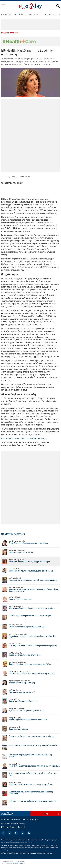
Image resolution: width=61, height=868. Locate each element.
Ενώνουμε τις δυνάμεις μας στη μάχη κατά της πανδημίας (28, 738)
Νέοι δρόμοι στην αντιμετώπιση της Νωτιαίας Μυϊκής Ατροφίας (27, 757)
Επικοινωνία (16, 819)
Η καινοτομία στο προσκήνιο (16, 599)
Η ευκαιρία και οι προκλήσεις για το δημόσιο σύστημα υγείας (29, 580)
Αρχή (46, 814)
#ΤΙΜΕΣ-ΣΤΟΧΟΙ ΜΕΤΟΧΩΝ (31, 14)
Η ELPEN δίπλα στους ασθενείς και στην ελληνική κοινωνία (29, 747)
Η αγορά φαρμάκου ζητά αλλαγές (18, 682)
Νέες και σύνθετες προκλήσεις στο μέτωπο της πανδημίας (29, 608)
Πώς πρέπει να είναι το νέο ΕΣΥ (18, 692)
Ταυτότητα (5, 819)
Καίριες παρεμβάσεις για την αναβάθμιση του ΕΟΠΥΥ (26, 664)
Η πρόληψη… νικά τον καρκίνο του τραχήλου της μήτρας (27, 784)
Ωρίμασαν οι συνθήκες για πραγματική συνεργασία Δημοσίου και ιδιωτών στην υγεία (30, 589)
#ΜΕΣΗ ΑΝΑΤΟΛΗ (9, 14)
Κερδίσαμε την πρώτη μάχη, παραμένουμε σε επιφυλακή (27, 571)
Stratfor (13, 827)
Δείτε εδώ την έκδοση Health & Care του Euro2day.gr (24, 438)
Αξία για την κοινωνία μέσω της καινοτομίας (23, 710)
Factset (21, 827)
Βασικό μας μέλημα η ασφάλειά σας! (19, 701)
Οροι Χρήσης (35, 819)
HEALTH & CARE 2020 (10, 33)
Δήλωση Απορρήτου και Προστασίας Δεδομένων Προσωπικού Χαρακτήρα (27, 853)
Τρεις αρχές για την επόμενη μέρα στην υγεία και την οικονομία (30, 766)
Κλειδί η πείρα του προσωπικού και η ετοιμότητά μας (26, 617)
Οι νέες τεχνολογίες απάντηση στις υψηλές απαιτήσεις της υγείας (29, 775)
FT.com (4, 827)
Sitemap (25, 819)
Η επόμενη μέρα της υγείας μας (17, 552)
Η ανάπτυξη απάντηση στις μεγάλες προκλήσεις (24, 720)
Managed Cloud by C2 (19, 863)
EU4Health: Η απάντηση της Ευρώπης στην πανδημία (25, 561)
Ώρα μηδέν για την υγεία (14, 729)
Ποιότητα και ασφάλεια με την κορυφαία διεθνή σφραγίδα (28, 673)
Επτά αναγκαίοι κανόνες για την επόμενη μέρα (23, 627)
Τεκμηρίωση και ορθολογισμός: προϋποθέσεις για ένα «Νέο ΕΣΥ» (30, 636)
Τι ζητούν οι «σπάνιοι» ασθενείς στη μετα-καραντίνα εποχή (29, 803)
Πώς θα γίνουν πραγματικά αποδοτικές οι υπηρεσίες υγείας (29, 646)
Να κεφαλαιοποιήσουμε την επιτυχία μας (21, 655)
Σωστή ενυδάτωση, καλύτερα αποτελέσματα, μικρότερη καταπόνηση (27, 794)
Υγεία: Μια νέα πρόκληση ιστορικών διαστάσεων (25, 543)
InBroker (31, 842)
